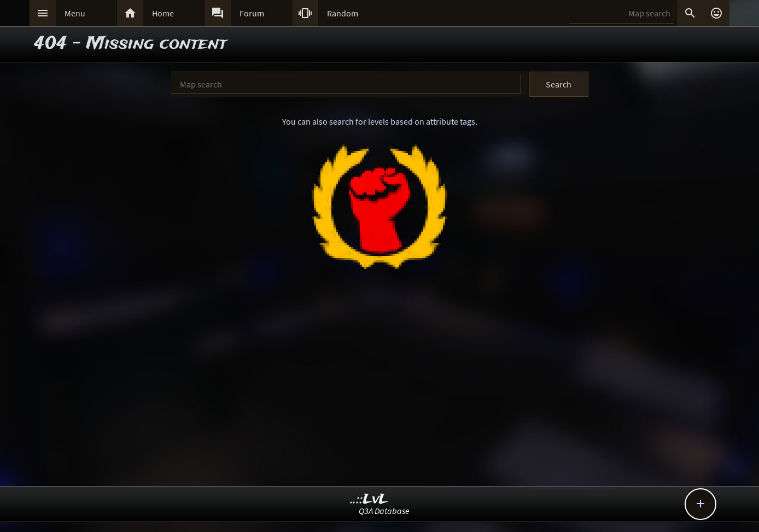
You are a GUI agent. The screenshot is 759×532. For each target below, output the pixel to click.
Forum (252, 13)
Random (343, 13)
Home (163, 13)
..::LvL (369, 499)
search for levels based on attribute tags (402, 121)
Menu (75, 13)
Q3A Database (384, 511)
